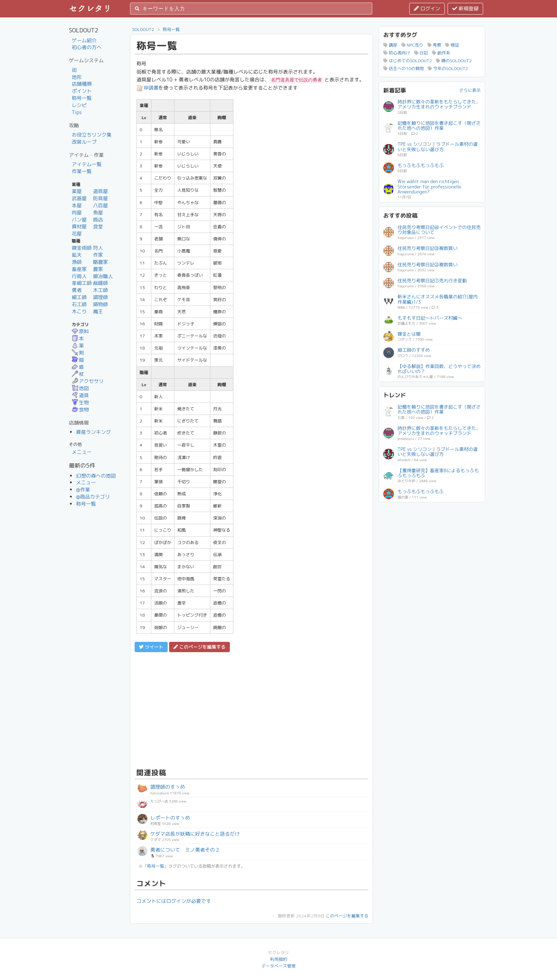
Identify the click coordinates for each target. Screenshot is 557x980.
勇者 (77, 290)
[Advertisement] (252, 709)
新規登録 (465, 8)
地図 (80, 388)
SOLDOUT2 (143, 29)
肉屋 (77, 212)
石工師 (79, 304)
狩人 (98, 248)
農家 (98, 269)
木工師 (101, 290)
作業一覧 (82, 171)
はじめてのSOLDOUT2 (408, 61)
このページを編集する (347, 916)
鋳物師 (101, 304)
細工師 (79, 297)
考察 (434, 45)
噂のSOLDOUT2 (454, 61)
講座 (390, 45)
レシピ (79, 105)
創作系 (441, 53)
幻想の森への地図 (96, 476)
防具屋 (101, 198)
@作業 (83, 489)
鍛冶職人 (103, 276)
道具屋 (101, 191)
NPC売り (412, 45)
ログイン (427, 8)
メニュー (82, 452)
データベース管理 (278, 966)
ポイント (82, 91)
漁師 (77, 262)
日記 (421, 53)
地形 (77, 77)
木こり (79, 311)
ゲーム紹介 (84, 40)
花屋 (77, 233)
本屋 (77, 205)
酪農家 (101, 262)
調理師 (101, 297)
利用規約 (278, 959)
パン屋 (79, 220)
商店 (98, 220)
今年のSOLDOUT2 (448, 68)
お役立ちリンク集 (92, 135)
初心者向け (397, 53)
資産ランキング (93, 432)
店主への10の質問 (404, 68)
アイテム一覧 (87, 164)
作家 (98, 255)
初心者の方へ (87, 47)
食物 (80, 409)
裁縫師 (101, 283)
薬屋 (77, 191)
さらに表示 (470, 90)
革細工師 (82, 283)
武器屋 (79, 198)
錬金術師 (82, 248)
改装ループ (84, 142)
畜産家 (79, 269)
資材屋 (79, 226)
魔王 (98, 311)
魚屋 (98, 212)
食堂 (98, 226)
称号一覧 (82, 98)
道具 (80, 395)
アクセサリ (88, 381)
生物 (80, 402)
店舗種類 (82, 84)
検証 (452, 45)
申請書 (147, 88)
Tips (77, 112)
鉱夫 (77, 255)
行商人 (79, 276)
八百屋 (101, 205)
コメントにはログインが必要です (174, 901)
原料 (80, 331)
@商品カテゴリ (93, 497)
